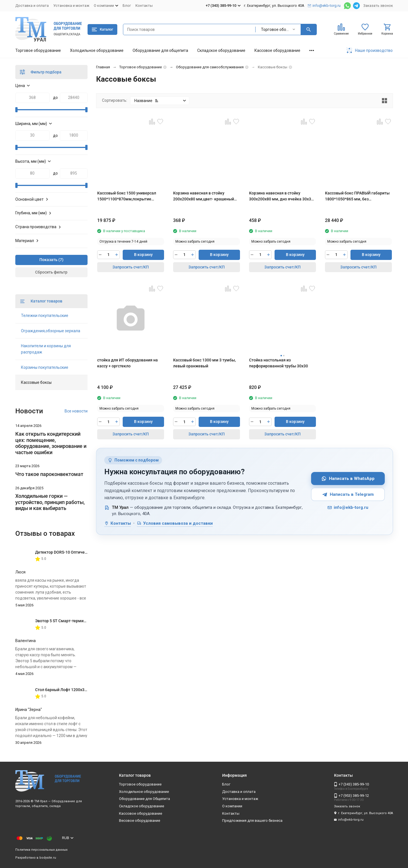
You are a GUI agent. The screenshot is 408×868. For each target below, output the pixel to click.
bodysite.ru (48, 858)
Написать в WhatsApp (348, 479)
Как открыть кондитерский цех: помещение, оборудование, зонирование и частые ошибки (51, 443)
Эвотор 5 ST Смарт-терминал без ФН (70, 621)
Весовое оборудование (140, 821)
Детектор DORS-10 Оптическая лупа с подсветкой (82, 552)
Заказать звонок (378, 6)
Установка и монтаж (71, 6)
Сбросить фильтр (51, 272)
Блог (127, 6)
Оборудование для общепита (160, 50)
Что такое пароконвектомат (49, 474)
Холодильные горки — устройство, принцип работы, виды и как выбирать (50, 502)
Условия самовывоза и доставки (175, 523)
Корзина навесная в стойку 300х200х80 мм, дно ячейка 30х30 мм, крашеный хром (281, 196)
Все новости (76, 411)
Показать (48, 260)
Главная (103, 67)
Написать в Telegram (348, 495)
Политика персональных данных (41, 850)
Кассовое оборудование (277, 50)
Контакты (144, 6)
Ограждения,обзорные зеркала (51, 331)
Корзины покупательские (45, 367)
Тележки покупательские (45, 316)
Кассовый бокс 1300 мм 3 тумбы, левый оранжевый (204, 363)
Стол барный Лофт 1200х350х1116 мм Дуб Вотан (81, 690)
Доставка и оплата (32, 6)
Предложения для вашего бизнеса (252, 821)
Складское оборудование (221, 50)
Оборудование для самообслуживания (210, 67)
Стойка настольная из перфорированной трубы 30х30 (279, 363)
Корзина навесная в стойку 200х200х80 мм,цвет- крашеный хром (204, 196)
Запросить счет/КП (131, 267)
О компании (232, 806)
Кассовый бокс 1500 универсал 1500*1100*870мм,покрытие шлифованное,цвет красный (127, 196)
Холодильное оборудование (97, 50)
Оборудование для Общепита (144, 799)
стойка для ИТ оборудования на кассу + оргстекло (127, 363)
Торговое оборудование (38, 50)
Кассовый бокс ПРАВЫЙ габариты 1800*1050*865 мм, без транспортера (357, 196)
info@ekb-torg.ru (348, 507)
